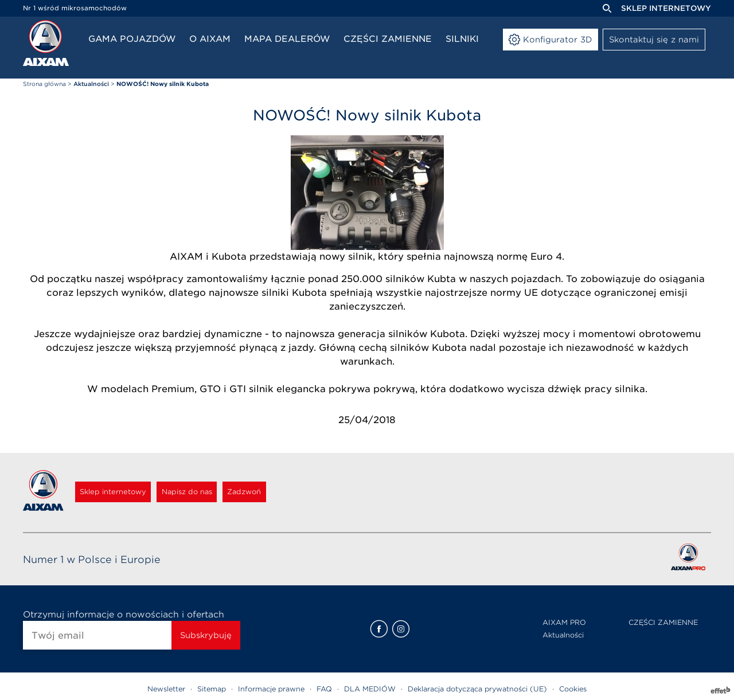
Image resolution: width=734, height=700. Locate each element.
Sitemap (212, 689)
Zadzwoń (293, 492)
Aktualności (563, 635)
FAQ (324, 689)
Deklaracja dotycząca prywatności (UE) (477, 689)
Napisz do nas (218, 492)
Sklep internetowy (666, 8)
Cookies (573, 689)
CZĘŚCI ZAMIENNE (663, 622)
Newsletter (166, 689)
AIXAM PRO (564, 622)
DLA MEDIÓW (370, 689)
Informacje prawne (271, 689)
